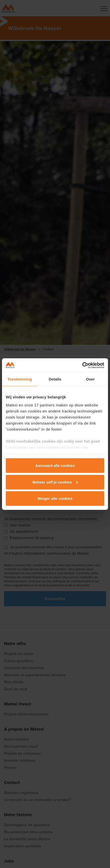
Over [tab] (90, 379)
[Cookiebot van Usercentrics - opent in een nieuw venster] (82, 365)
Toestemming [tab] (20, 379)
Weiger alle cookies (55, 498)
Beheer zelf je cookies (55, 482)
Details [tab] (55, 379)
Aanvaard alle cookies (55, 465)
